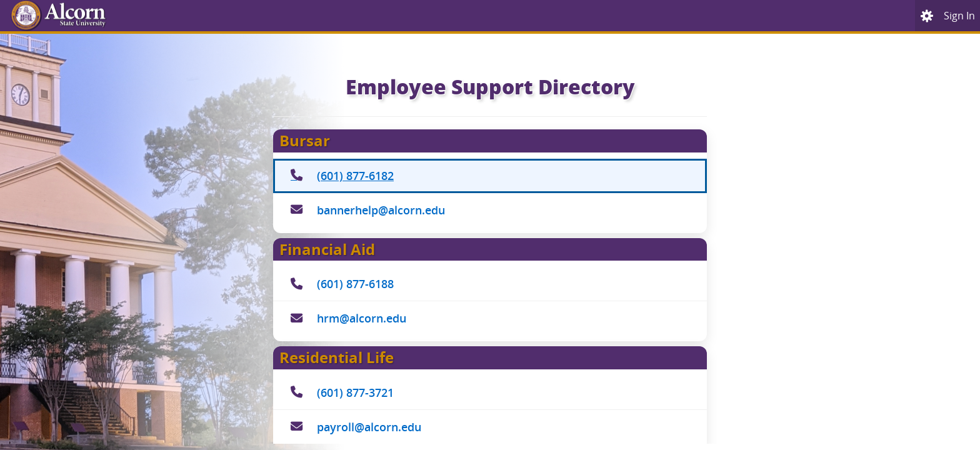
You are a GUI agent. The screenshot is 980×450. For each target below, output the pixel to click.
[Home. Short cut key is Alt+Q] (105, 16)
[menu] (927, 16)
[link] (959, 16)
